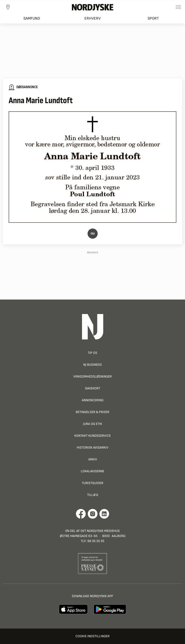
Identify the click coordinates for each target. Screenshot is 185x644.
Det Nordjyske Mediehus (100, 531)
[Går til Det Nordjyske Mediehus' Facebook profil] (81, 514)
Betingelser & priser (92, 412)
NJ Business (92, 365)
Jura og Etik (92, 424)
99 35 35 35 (96, 541)
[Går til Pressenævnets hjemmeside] (92, 563)
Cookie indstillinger (92, 636)
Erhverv (92, 18)
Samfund (32, 18)
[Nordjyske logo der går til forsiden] (93, 7)
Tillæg (93, 495)
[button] (93, 233)
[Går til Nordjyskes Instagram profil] (93, 514)
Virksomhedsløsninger (92, 376)
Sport (153, 18)
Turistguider (92, 483)
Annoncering (93, 400)
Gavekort (92, 388)
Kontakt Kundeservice (92, 436)
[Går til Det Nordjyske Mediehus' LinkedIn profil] (104, 514)
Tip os (92, 353)
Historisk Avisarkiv (92, 447)
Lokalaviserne (92, 471)
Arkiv (93, 459)
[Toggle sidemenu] (178, 7)
